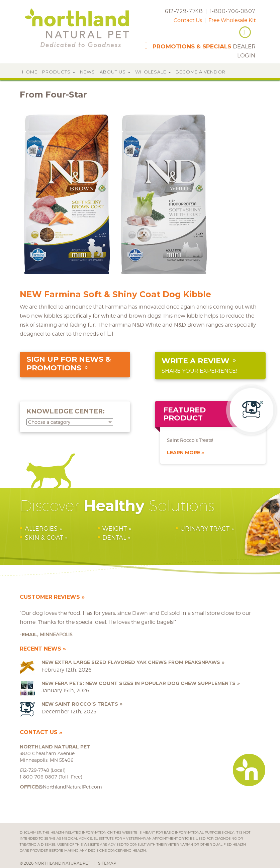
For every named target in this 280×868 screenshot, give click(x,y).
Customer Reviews (50, 597)
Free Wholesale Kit (232, 20)
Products (59, 72)
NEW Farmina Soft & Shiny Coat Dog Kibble (115, 294)
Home (30, 72)
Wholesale (153, 72)
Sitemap (107, 863)
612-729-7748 (184, 11)
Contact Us (188, 20)
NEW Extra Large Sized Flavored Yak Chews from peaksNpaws (131, 662)
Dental (114, 538)
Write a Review (196, 361)
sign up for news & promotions (69, 364)
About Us (115, 72)
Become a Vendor (201, 72)
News (87, 72)
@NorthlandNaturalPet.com (61, 787)
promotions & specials (192, 46)
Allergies (41, 529)
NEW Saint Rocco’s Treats (80, 704)
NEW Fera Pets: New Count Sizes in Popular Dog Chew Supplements (138, 683)
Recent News (40, 649)
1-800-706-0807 (233, 11)
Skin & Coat (44, 538)
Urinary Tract (205, 529)
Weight (115, 529)
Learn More (183, 453)
